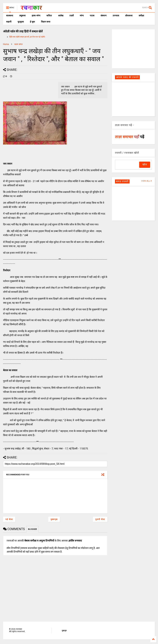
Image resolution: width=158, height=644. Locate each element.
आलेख (61, 16)
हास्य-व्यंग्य (36, 16)
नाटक (92, 16)
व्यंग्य (82, 16)
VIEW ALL (147, 181)
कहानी (9, 22)
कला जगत (18, 44)
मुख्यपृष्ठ (54, 519)
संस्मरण (104, 16)
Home (6, 44)
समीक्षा (141, 16)
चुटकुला (21, 22)
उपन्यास (116, 16)
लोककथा (129, 16)
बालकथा (10, 16)
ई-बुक (32, 22)
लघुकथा (22, 16)
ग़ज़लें (72, 16)
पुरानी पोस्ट (100, 519)
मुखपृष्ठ (64, 631)
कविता (49, 16)
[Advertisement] (133, 49)
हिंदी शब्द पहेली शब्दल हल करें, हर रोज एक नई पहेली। (27, 37)
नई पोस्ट (9, 519)
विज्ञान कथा (46, 22)
